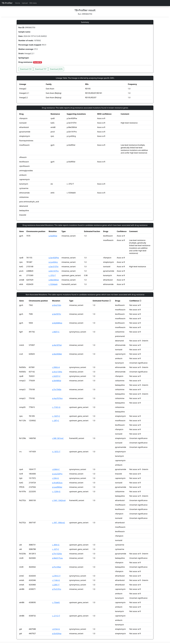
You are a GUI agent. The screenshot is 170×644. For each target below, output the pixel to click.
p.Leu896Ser (57, 487)
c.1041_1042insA (59, 500)
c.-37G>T (52, 275)
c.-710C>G (56, 407)
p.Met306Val (54, 280)
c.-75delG (56, 602)
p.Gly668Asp (57, 323)
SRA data (33, 3)
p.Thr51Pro (57, 589)
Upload (25, 3)
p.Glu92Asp (57, 634)
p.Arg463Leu (57, 483)
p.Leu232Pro (57, 474)
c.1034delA (53, 284)
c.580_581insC (58, 438)
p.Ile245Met (57, 354)
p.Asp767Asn (57, 398)
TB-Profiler (7, 3)
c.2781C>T (56, 576)
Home (18, 3)
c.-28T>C (56, 421)
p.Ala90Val (53, 236)
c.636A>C (56, 469)
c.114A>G (56, 580)
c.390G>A (56, 367)
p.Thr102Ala (57, 554)
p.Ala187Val (57, 345)
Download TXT (41, 69)
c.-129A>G (56, 492)
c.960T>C (56, 332)
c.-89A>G (56, 545)
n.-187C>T (56, 452)
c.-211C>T (56, 616)
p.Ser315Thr (54, 267)
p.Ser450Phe (54, 258)
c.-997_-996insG (59, 523)
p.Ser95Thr (57, 314)
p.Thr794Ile (57, 389)
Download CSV (26, 69)
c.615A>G (56, 629)
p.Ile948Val (57, 381)
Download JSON (56, 69)
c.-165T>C (56, 416)
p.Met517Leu (57, 558)
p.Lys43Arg (53, 262)
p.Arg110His (57, 372)
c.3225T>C (56, 376)
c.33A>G (55, 478)
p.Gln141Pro (54, 271)
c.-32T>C (56, 549)
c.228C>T (56, 585)
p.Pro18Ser (57, 567)
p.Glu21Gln (57, 305)
